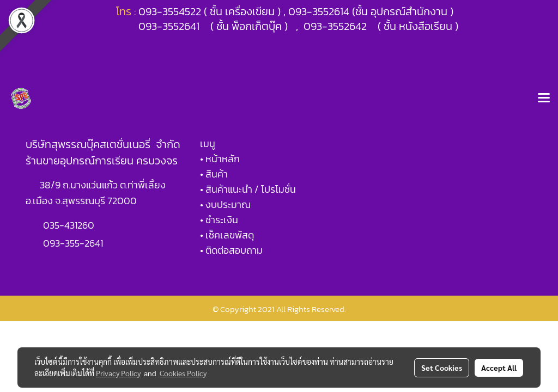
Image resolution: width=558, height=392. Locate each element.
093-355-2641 (73, 243)
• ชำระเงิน (219, 220)
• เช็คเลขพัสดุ (227, 235)
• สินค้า (214, 174)
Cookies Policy (183, 373)
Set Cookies (442, 367)
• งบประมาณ (225, 204)
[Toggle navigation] (544, 99)
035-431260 (70, 225)
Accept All (499, 367)
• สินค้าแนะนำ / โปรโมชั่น (248, 189)
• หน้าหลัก (220, 159)
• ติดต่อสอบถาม (231, 250)
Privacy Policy (118, 373)
